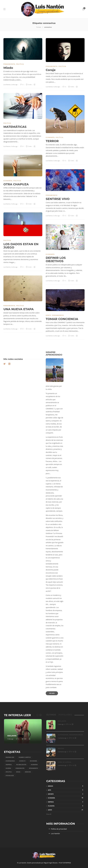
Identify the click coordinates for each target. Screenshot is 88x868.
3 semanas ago (62, 752)
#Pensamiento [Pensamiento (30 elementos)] (33, 768)
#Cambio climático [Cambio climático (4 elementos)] (25, 757)
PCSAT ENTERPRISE (65, 863)
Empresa (66, 802)
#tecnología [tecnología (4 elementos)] (10, 776)
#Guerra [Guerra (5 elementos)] (8, 768)
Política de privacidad (59, 829)
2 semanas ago (62, 738)
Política (20, 64)
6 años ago (14, 267)
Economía (50, 137)
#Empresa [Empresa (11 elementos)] (9, 765)
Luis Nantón (55, 833)
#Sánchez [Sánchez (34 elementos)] (28, 772)
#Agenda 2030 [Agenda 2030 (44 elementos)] (10, 757)
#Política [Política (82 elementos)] (9, 772)
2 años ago (14, 85)
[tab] (51, 715)
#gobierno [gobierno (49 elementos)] (34, 765)
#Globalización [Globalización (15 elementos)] (21, 765)
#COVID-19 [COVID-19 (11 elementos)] (22, 761)
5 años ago (14, 204)
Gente (48, 315)
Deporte (66, 794)
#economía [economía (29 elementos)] (33, 761)
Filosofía (66, 806)
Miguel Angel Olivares (51, 863)
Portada (39, 27)
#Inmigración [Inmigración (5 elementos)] (20, 768)
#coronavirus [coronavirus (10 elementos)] (10, 761)
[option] (23, 731)
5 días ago (10, 739)
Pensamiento (9, 64)
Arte (66, 790)
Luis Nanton (7, 85)
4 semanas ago (62, 765)
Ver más (52, 693)
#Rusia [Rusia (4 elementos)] (18, 772)
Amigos (66, 786)
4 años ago (57, 87)
